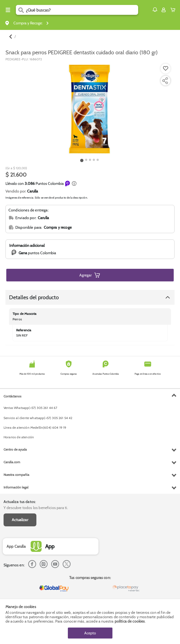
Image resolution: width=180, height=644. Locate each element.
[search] (82, 10)
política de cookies (130, 621)
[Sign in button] (164, 10)
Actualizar (20, 520)
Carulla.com (12, 462)
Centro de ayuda (15, 449)
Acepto (90, 633)
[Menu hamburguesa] (8, 10)
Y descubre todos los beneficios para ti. (36, 508)
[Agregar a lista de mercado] (165, 69)
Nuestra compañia (16, 475)
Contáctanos (12, 396)
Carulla (33, 191)
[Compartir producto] (165, 81)
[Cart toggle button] (174, 10)
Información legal (16, 487)
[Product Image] (89, 109)
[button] (155, 10)
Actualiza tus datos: (20, 502)
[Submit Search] (21, 10)
